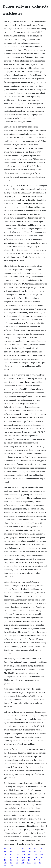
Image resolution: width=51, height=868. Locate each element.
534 (5, 860)
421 (11, 857)
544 (11, 851)
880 (35, 851)
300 (36, 857)
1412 (30, 854)
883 (5, 849)
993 (11, 854)
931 (41, 851)
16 (35, 863)
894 (29, 851)
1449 (29, 849)
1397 (22, 849)
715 (5, 857)
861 (40, 863)
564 (35, 849)
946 (17, 860)
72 (35, 860)
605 (5, 854)
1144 (23, 860)
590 (41, 849)
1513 (17, 851)
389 (29, 860)
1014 (29, 863)
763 (11, 863)
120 (23, 854)
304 (42, 854)
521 (23, 863)
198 (5, 851)
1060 (23, 857)
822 (5, 863)
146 (17, 857)
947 (11, 849)
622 (11, 860)
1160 (17, 854)
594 (40, 860)
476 (5, 866)
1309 (11, 866)
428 (23, 851)
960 (36, 854)
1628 (30, 857)
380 (42, 857)
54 (16, 849)
